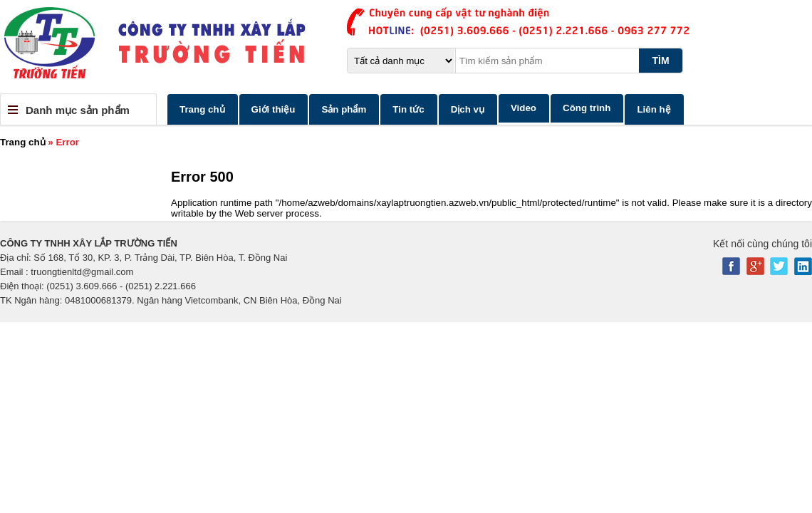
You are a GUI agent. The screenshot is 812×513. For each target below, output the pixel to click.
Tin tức (408, 109)
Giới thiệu (274, 109)
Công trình (587, 108)
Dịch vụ (468, 109)
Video (524, 108)
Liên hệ (654, 109)
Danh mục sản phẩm (78, 110)
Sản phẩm (344, 109)
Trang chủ (202, 109)
